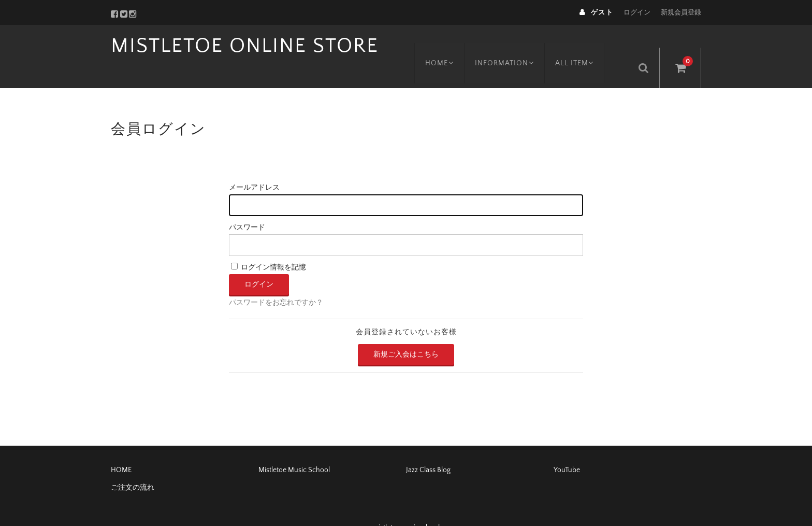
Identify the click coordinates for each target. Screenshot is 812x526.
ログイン (637, 12)
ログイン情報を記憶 (269, 245)
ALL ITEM (586, 45)
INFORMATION (513, 45)
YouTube (567, 447)
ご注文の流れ (133, 465)
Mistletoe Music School (294, 447)
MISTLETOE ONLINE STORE (245, 46)
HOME (445, 45)
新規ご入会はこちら (406, 332)
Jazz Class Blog (428, 447)
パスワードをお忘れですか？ (276, 280)
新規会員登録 (681, 12)
